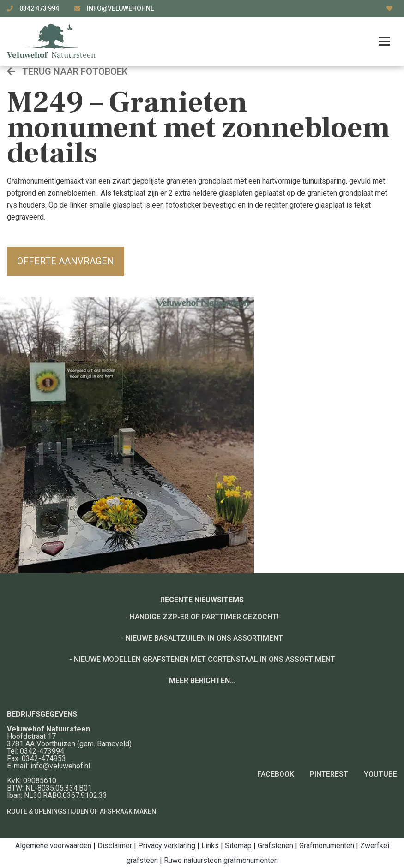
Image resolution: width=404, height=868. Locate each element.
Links (210, 846)
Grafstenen (275, 846)
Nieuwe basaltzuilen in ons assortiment (204, 638)
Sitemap (238, 846)
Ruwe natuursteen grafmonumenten (221, 860)
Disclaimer (115, 846)
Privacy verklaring (167, 846)
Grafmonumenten (327, 846)
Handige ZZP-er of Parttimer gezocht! (204, 617)
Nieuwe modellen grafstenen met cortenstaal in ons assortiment (205, 659)
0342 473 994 (40, 8)
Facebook (276, 774)
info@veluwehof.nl (120, 8)
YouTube (380, 774)
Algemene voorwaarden (53, 846)
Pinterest (329, 774)
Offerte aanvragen (66, 261)
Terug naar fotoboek (67, 71)
